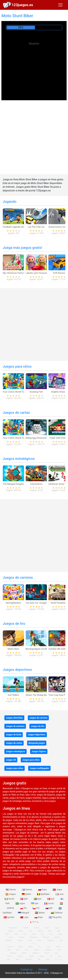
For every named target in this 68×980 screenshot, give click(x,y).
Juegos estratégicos (19, 459)
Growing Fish (36, 392)
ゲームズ (58, 959)
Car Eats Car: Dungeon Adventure (43, 603)
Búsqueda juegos (37, 743)
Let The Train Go (36, 227)
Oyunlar (20, 940)
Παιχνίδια (55, 917)
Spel (38, 899)
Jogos (57, 890)
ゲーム (34, 922)
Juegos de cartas (16, 413)
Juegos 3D (11, 760)
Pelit (16, 934)
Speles (40, 913)
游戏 (48, 959)
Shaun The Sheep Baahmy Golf (41, 695)
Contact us (27, 969)
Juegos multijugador (39, 768)
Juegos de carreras (18, 577)
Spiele (27, 894)
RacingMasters (13, 603)
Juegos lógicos (39, 751)
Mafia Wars (13, 649)
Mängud (24, 913)
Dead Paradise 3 (59, 603)
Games (11, 890)
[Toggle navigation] (60, 5)
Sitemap (43, 969)
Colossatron (36, 484)
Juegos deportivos (17, 670)
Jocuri (49, 903)
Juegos (11, 894)
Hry (36, 908)
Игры (43, 890)
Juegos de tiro (14, 624)
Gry (24, 908)
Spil (51, 899)
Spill (24, 899)
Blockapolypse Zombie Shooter (42, 649)
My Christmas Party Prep (16, 273)
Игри (39, 917)
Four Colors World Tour (15, 392)
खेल (39, 959)
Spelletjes (44, 894)
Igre (49, 908)
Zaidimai (57, 913)
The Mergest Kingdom (14, 484)
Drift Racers (59, 273)
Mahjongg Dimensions (37, 438)
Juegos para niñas (31, 760)
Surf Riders (13, 695)
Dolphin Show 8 (59, 392)
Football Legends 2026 (14, 227)
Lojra (25, 917)
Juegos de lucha (14, 735)
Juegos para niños (17, 366)
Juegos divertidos (14, 718)
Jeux (60, 894)
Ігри (35, 903)
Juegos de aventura (15, 726)
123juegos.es (22, 5)
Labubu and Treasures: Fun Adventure (45, 273)
